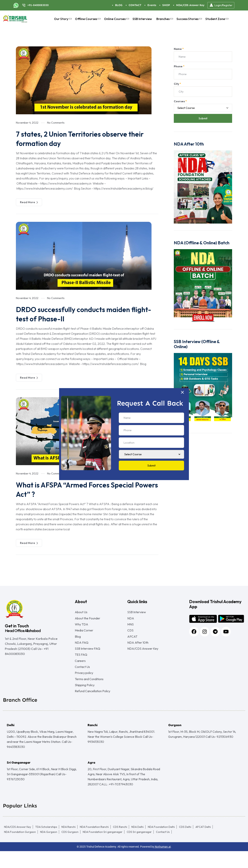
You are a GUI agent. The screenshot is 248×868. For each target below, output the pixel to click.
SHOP (166, 5)
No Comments (56, 123)
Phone (179, 66)
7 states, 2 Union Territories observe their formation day (87, 138)
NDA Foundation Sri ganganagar (103, 849)
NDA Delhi (137, 844)
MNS (130, 627)
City (177, 84)
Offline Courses (87, 19)
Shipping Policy (85, 701)
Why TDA (81, 627)
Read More (29, 202)
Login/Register (221, 5)
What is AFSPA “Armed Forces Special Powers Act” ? (82, 489)
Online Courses (116, 19)
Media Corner (84, 634)
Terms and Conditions (89, 693)
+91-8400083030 (38, 5)
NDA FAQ (82, 649)
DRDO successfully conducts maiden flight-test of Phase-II (79, 314)
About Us (81, 612)
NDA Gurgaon (49, 849)
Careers (80, 671)
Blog (78, 642)
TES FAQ (81, 664)
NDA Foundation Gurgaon (20, 849)
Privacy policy (84, 686)
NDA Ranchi (68, 844)
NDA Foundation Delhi (161, 844)
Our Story (62, 19)
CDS (130, 634)
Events (152, 5)
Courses (180, 101)
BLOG (119, 5)
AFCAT (132, 642)
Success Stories (189, 19)
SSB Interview (142, 19)
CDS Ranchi (120, 844)
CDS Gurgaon (70, 849)
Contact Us (82, 678)
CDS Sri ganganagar (139, 849)
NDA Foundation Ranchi (94, 844)
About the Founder (87, 619)
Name (179, 49)
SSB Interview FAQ (87, 656)
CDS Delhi (185, 844)
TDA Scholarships (46, 844)
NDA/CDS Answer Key (190, 5)
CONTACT (135, 5)
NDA (131, 619)
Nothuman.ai (162, 864)
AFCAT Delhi (203, 844)
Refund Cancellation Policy (93, 708)
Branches (164, 19)
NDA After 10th (138, 649)
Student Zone (216, 19)
